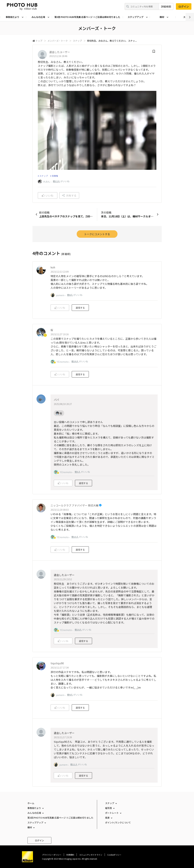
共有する (69, 195)
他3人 (78, 472)
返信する (80, 308)
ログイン (184, 6)
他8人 (70, 295)
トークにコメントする (97, 234)
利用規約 (70, 855)
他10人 (75, 361)
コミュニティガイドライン (91, 855)
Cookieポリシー (114, 855)
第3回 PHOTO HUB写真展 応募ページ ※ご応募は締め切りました (87, 17)
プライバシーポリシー (52, 855)
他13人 (75, 537)
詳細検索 (166, 6)
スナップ (77, 41)
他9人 (70, 695)
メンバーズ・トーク (58, 41)
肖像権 (55, 176)
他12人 (56, 181)
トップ (39, 41)
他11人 (74, 764)
